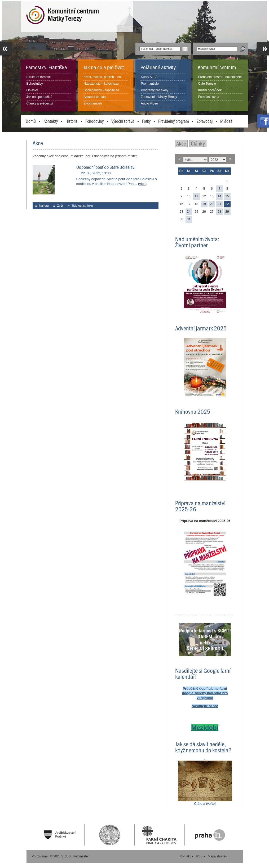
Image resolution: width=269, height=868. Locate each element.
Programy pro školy (155, 90)
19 (204, 204)
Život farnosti (93, 103)
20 (212, 204)
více (142, 184)
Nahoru (44, 206)
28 (219, 212)
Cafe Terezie (207, 84)
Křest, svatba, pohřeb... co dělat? (102, 80)
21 (219, 204)
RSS (199, 856)
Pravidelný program (174, 121)
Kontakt (185, 856)
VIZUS (66, 856)
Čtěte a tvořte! (205, 804)
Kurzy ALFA (149, 77)
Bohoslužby (35, 84)
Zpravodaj (205, 121)
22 (227, 204)
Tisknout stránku (82, 206)
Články (198, 143)
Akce (181, 143)
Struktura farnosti (39, 77)
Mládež (226, 121)
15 (227, 196)
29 (227, 212)
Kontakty (51, 121)
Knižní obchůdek (210, 90)
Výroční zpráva (123, 121)
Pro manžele (150, 84)
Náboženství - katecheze (101, 84)
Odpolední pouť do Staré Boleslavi (106, 167)
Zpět (60, 206)
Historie (72, 121)
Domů (31, 121)
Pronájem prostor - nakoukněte (220, 77)
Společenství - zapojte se (102, 90)
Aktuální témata (95, 97)
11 (196, 196)
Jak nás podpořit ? (39, 97)
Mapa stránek (217, 856)
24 (189, 212)
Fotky (146, 121)
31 (189, 219)
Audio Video (150, 103)
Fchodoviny (94, 121)
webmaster (81, 856)
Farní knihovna (209, 97)
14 (219, 196)
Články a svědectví (40, 103)
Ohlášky (32, 90)
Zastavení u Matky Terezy (159, 97)
